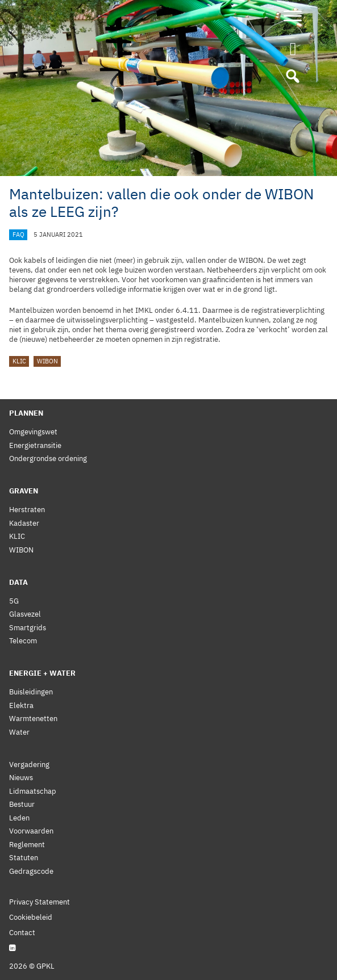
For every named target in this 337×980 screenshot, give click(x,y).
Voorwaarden (31, 831)
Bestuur (22, 804)
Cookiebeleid (31, 917)
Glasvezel (25, 614)
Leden (19, 818)
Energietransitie (35, 445)
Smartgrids (28, 628)
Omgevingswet (33, 432)
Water (19, 732)
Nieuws (21, 778)
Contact (22, 933)
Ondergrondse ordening (48, 458)
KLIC (19, 362)
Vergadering (29, 765)
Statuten (24, 858)
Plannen (26, 413)
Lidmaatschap (33, 791)
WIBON (47, 362)
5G (14, 601)
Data (18, 582)
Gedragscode (31, 871)
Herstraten (27, 510)
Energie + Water (42, 673)
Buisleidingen (31, 692)
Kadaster (24, 523)
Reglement (27, 845)
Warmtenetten (33, 719)
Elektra (21, 705)
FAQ (18, 234)
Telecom (23, 641)
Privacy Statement (39, 902)
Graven (24, 491)
